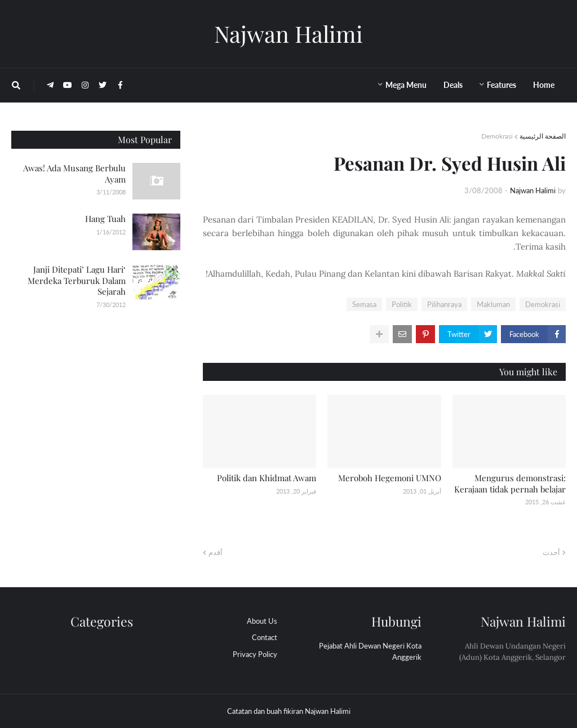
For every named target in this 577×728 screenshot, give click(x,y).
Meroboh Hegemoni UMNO (390, 478)
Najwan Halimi (288, 34)
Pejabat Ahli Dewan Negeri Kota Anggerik (370, 651)
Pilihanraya (444, 304)
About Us (262, 621)
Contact (265, 637)
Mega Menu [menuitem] (406, 85)
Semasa (364, 304)
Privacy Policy (255, 654)
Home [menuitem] (544, 85)
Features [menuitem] (501, 85)
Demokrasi (497, 136)
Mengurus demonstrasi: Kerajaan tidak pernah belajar (510, 483)
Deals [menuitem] (453, 85)
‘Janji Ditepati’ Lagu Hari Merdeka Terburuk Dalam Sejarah (77, 280)
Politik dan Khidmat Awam (267, 478)
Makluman (493, 304)
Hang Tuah (105, 219)
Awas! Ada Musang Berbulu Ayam (74, 174)
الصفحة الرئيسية (543, 136)
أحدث (551, 552)
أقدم (216, 552)
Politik (402, 304)
